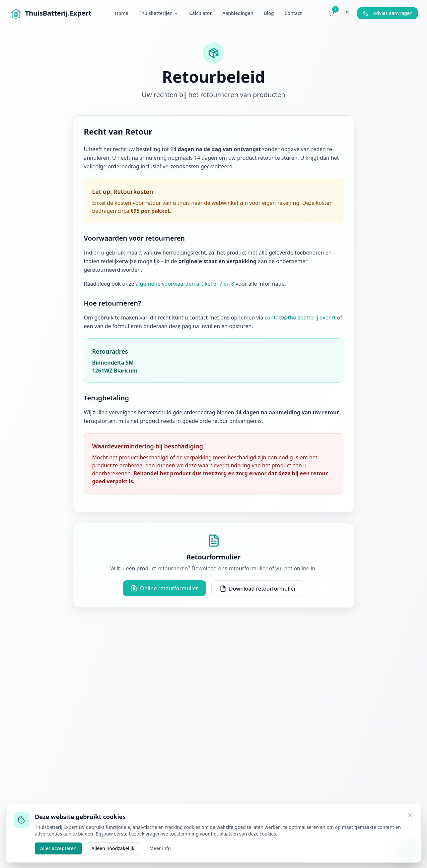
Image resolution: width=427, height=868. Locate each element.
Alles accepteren (58, 848)
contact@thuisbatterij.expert (300, 318)
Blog (269, 13)
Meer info (160, 848)
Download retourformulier (258, 589)
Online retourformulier (164, 588)
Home (121, 13)
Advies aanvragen (388, 13)
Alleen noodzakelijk (113, 848)
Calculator (200, 13)
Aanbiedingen (238, 13)
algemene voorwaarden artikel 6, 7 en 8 (185, 284)
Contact (293, 13)
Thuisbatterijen (159, 13)
